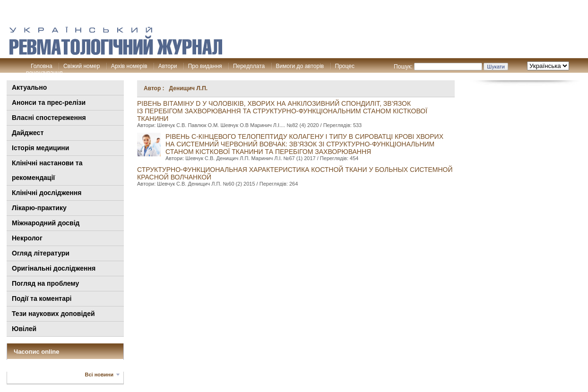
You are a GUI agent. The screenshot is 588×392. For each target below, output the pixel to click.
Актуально (29, 87)
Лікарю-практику (39, 208)
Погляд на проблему (45, 283)
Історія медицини (40, 148)
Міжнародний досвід (46, 223)
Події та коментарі (42, 298)
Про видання (205, 66)
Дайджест (28, 133)
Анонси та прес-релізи (49, 102)
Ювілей (24, 329)
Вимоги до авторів (300, 66)
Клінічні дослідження (47, 193)
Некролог (27, 238)
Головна (42, 66)
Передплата (249, 66)
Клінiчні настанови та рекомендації (47, 170)
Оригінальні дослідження (54, 268)
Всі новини (99, 375)
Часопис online (37, 352)
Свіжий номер (82, 66)
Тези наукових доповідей (53, 314)
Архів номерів (129, 66)
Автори (168, 66)
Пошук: (403, 67)
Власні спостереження (49, 118)
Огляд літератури (41, 253)
